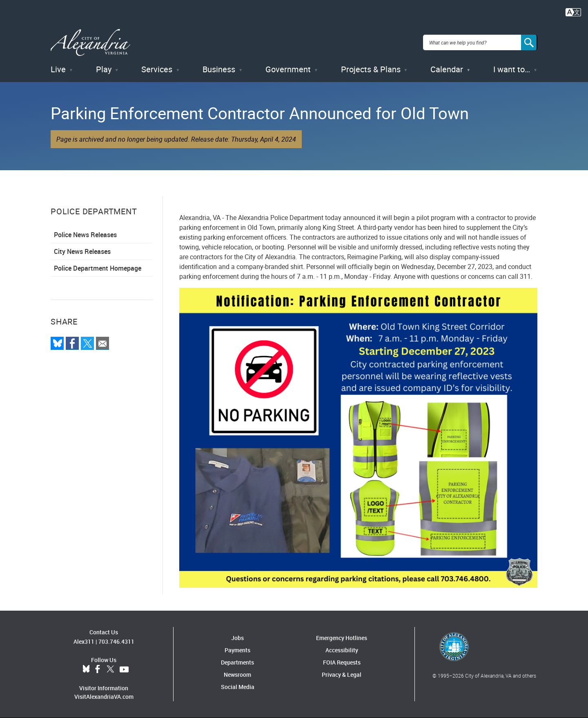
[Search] (529, 42)
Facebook (98, 669)
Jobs (237, 638)
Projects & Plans (371, 69)
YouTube (124, 669)
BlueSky (86, 669)
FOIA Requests (342, 662)
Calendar (447, 69)
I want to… (512, 69)
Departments (237, 662)
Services (157, 69)
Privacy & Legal (342, 675)
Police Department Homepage (98, 268)
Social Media (238, 687)
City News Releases (82, 251)
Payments (237, 650)
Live (58, 69)
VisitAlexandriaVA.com (104, 697)
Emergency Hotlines (342, 638)
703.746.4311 (116, 641)
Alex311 (84, 641)
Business (219, 69)
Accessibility (342, 650)
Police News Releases (85, 235)
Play (104, 69)
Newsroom (237, 675)
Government (288, 69)
